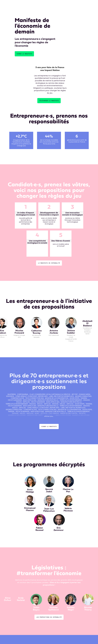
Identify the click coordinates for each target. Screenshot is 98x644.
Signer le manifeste (24, 54)
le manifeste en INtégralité (49, 263)
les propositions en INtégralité (49, 617)
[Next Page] (49, 416)
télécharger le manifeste (49, 101)
